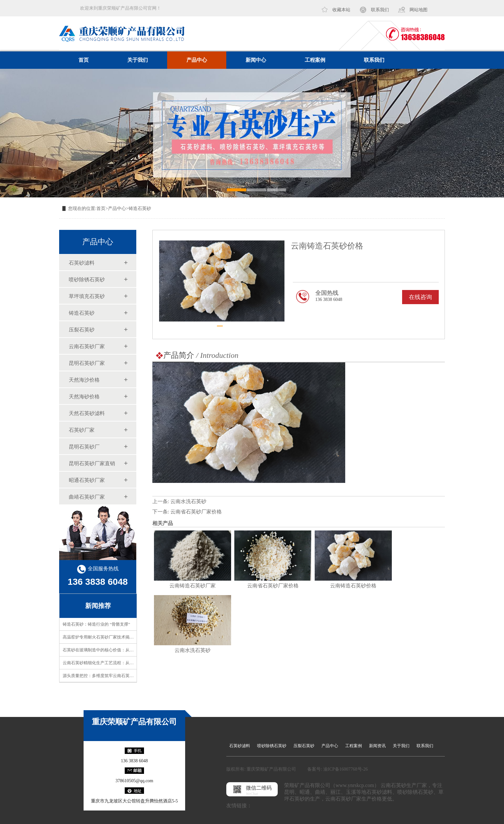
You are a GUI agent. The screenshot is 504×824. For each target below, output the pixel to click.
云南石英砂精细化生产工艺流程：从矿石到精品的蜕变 (113, 663)
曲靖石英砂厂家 (87, 497)
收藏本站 (341, 10)
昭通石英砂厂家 (87, 480)
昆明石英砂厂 (84, 447)
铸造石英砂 (140, 208)
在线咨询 (420, 297)
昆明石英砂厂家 (87, 363)
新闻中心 (256, 60)
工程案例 (315, 60)
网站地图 (419, 10)
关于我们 (138, 60)
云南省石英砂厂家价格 (196, 512)
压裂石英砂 (82, 330)
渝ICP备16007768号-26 (346, 769)
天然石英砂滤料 (87, 413)
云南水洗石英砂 (188, 501)
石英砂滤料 (82, 263)
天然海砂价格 (84, 397)
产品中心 (197, 60)
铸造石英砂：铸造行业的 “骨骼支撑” (96, 624)
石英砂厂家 (82, 430)
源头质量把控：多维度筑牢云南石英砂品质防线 (107, 676)
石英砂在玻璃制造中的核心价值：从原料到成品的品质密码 (117, 650)
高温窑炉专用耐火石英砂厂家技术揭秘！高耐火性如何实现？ (119, 637)
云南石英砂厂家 (87, 346)
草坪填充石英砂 (87, 296)
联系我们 (380, 10)
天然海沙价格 (84, 380)
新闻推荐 (98, 606)
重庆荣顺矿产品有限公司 (134, 722)
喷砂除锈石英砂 (87, 280)
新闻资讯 (377, 746)
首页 (84, 60)
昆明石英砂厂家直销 (92, 463)
